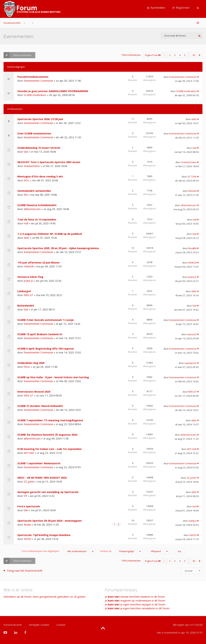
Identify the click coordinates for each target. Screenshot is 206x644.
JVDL (27, 180)
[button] (200, 55)
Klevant (193, 191)
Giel (26, 152)
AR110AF (29, 453)
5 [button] (185, 55)
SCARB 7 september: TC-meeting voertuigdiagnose (50, 420)
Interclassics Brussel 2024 (34, 392)
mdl (26, 223)
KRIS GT (29, 295)
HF (25, 496)
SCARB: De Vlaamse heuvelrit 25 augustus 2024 (47, 435)
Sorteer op (121, 551)
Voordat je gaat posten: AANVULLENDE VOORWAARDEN (53, 91)
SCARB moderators (35, 95)
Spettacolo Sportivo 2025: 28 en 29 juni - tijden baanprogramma (58, 248)
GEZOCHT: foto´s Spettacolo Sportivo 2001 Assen (49, 162)
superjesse (190, 363)
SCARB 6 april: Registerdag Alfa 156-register (46, 349)
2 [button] (170, 55)
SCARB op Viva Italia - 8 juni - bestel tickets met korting (53, 377)
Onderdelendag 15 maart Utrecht (39, 148)
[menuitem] (156, 8)
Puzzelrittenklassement (33, 77)
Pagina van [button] (153, 55)
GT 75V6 (192, 177)
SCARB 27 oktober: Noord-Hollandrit (40, 406)
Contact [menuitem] (61, 625)
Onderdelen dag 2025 (31, 363)
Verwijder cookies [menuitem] (39, 625)
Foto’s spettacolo (29, 506)
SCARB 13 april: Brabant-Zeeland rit (40, 334)
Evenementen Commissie (38, 81)
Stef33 (28, 539)
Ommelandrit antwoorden (34, 191)
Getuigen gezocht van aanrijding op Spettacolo (48, 492)
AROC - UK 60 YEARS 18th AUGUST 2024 (42, 478)
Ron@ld (192, 248)
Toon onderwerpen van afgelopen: (59, 551)
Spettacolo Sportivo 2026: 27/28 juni (40, 119)
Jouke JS (28, 281)
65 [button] (194, 55)
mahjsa (193, 521)
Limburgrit (24, 291)
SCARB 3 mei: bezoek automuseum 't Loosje (46, 320)
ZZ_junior (29, 482)
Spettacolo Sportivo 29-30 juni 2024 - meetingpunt (50, 521)
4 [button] (180, 55)
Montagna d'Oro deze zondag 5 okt (40, 176)
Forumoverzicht (12, 23)
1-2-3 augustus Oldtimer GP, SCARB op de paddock (50, 234)
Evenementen (18, 36)
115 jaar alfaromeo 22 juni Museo (39, 263)
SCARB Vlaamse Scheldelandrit (37, 205)
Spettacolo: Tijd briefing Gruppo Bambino (44, 535)
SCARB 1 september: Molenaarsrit (39, 463)
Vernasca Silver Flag (30, 277)
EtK (26, 195)
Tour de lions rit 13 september (37, 219)
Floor (27, 367)
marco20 (192, 334)
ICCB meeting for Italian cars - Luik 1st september (50, 449)
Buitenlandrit (26, 306)
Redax (27, 525)
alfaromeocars (32, 209)
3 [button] (175, 55)
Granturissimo (32, 166)
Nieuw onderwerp (18, 55)
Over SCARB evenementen (34, 133)
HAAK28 (29, 266)
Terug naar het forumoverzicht (25, 571)
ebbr (194, 119)
